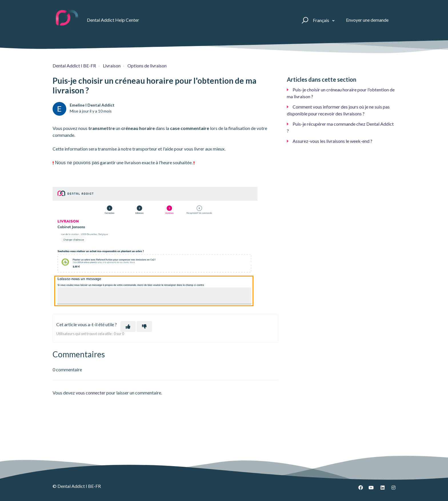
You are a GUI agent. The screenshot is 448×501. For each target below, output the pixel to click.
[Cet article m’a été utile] (128, 326)
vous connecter (91, 393)
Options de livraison (147, 66)
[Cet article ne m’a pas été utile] (144, 326)
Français (321, 20)
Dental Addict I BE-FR (74, 66)
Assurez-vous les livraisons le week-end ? (332, 141)
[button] (304, 20)
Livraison (112, 66)
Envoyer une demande (367, 20)
